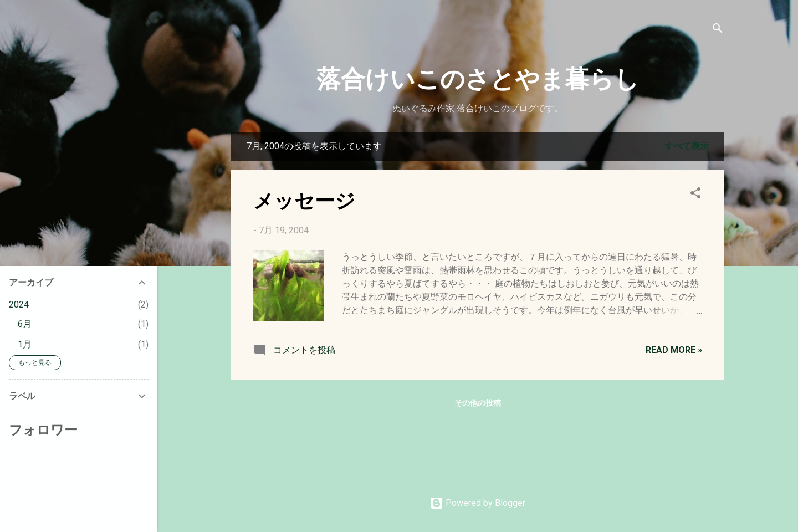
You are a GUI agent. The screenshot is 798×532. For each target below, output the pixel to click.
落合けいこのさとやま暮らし (478, 77)
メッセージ (304, 199)
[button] (695, 195)
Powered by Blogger (478, 503)
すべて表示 (687, 146)
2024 (19, 305)
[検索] (718, 30)
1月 (25, 344)
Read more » (674, 350)
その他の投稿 (478, 403)
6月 (25, 324)
